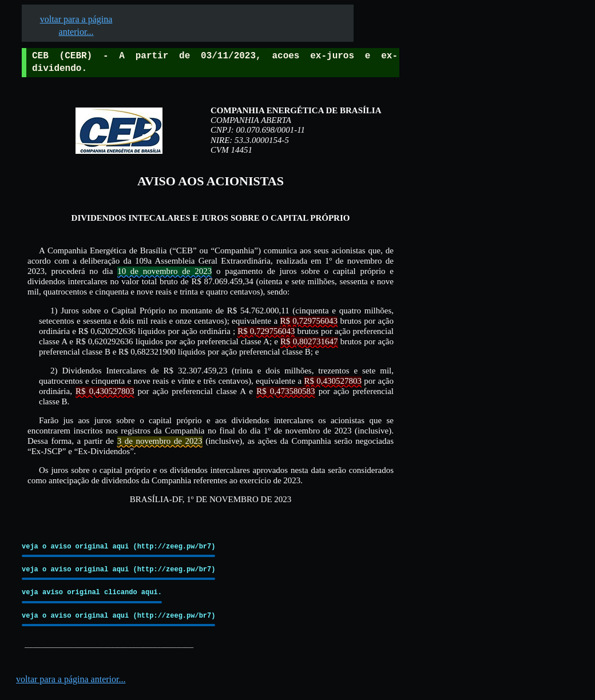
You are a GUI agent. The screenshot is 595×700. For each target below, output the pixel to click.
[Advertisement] (487, 355)
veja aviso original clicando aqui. (92, 592)
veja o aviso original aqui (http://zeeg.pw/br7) (118, 546)
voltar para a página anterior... (71, 679)
